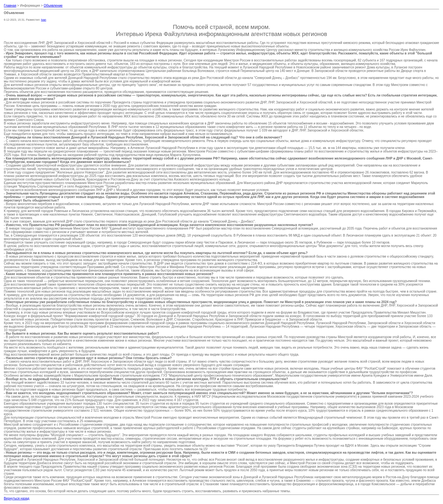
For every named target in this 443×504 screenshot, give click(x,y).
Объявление (53, 6)
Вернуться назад (17, 498)
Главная (10, 6)
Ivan (44, 20)
